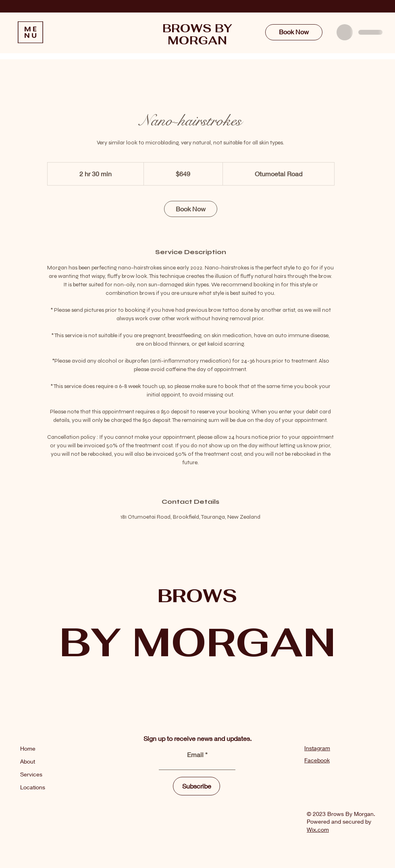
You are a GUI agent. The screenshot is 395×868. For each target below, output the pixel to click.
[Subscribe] (196, 786)
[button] (30, 32)
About (28, 761)
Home (29, 748)
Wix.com (318, 829)
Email (196, 755)
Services (31, 774)
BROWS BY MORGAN (197, 34)
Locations (33, 787)
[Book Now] (294, 32)
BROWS (197, 596)
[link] (191, 209)
